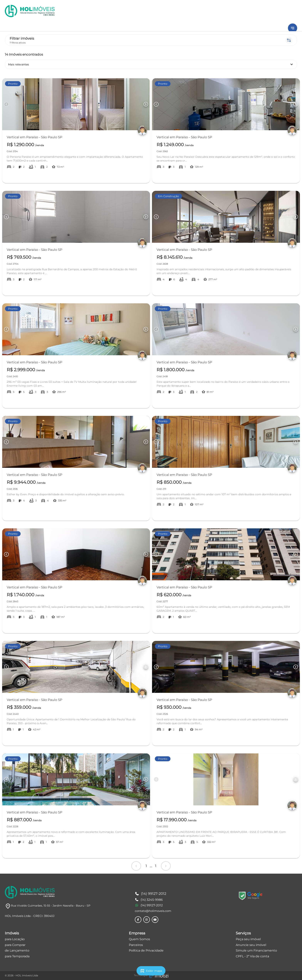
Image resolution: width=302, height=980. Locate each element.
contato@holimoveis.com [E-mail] (153, 911)
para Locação (15, 939)
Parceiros (136, 945)
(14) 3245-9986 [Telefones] (149, 900)
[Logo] (30, 892)
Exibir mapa (151, 971)
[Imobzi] (151, 975)
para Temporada (17, 956)
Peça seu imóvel (248, 939)
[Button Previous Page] (6, 104)
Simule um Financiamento (256, 950)
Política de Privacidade (146, 950)
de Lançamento (17, 950)
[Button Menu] (293, 28)
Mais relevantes (151, 64)
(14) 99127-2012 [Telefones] (151, 894)
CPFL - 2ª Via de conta (252, 956)
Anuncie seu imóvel (251, 945)
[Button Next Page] (146, 104)
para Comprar (15, 945)
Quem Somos (139, 939)
